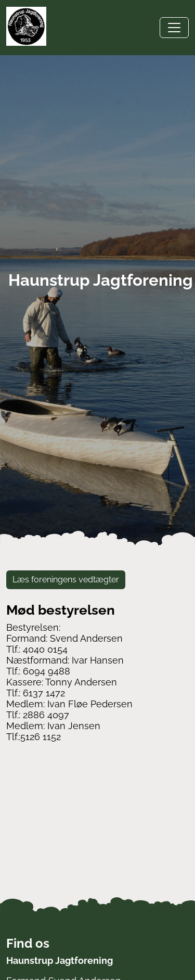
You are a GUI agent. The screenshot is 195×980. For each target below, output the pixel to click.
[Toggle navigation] (174, 28)
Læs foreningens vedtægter (66, 580)
